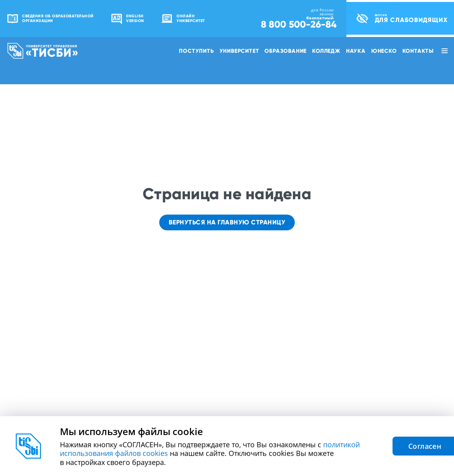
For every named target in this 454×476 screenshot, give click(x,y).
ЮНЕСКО (384, 51)
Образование (286, 51)
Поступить (196, 51)
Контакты (418, 51)
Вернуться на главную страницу (227, 222)
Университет (239, 51)
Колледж (326, 51)
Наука (356, 51)
